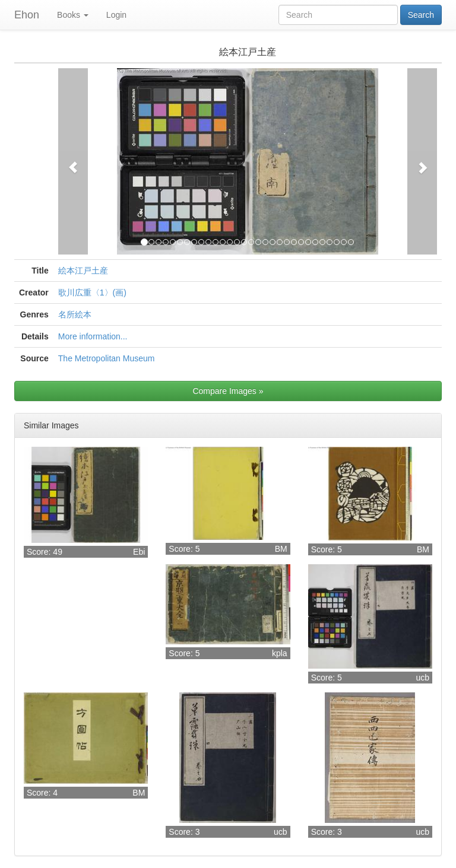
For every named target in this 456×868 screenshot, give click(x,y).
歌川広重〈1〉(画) (92, 292)
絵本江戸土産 (83, 271)
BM (281, 549)
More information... (93, 336)
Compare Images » (228, 391)
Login (116, 15)
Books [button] (73, 15)
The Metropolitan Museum (107, 358)
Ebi (139, 552)
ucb (422, 678)
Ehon (27, 15)
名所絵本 (75, 314)
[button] (73, 161)
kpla (280, 653)
